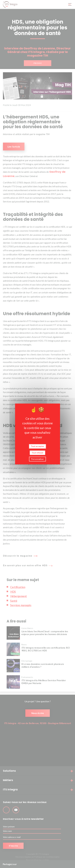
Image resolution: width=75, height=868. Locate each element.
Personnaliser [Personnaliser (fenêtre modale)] (37, 459)
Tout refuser (37, 453)
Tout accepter (37, 446)
